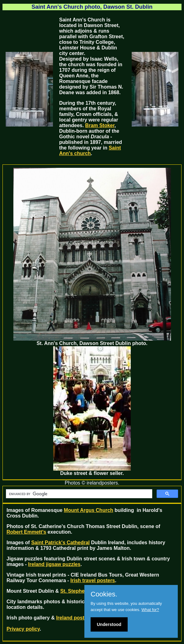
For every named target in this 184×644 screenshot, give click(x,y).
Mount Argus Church (89, 510)
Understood (109, 624)
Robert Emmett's (26, 532)
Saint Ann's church (90, 151)
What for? (150, 610)
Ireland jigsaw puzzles (54, 564)
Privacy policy (23, 629)
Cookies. (104, 594)
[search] (78, 494)
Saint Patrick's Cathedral (60, 543)
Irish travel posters (93, 580)
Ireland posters (74, 618)
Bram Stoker (100, 125)
